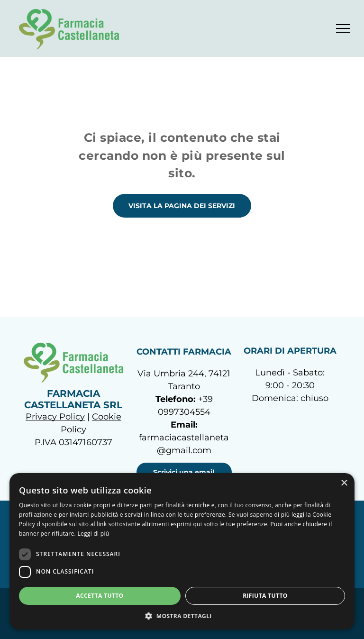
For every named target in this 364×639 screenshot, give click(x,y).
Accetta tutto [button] (100, 596)
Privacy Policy (55, 417)
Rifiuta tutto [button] (265, 596)
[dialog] (182, 551)
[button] (182, 616)
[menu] (343, 28)
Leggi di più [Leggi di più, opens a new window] (93, 534)
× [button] (344, 483)
